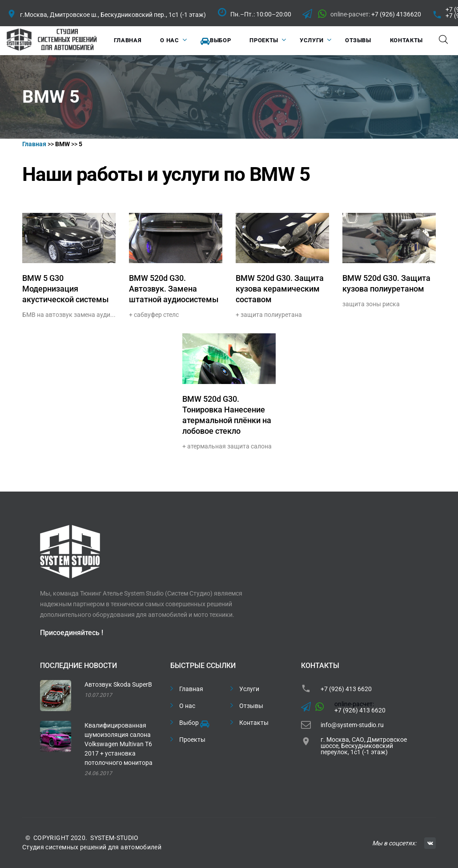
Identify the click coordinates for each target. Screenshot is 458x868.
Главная (128, 40)
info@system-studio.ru (352, 725)
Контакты (406, 40)
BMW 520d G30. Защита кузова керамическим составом (280, 289)
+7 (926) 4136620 (396, 14)
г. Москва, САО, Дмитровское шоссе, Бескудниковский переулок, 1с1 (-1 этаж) (364, 746)
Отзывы (358, 40)
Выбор (216, 41)
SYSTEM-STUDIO (114, 838)
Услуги (312, 40)
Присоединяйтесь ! (72, 633)
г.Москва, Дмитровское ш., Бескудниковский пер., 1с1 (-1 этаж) (113, 15)
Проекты (264, 40)
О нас (169, 40)
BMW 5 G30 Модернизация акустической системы (65, 289)
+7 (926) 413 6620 (346, 689)
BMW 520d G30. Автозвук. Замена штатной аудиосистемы (174, 289)
